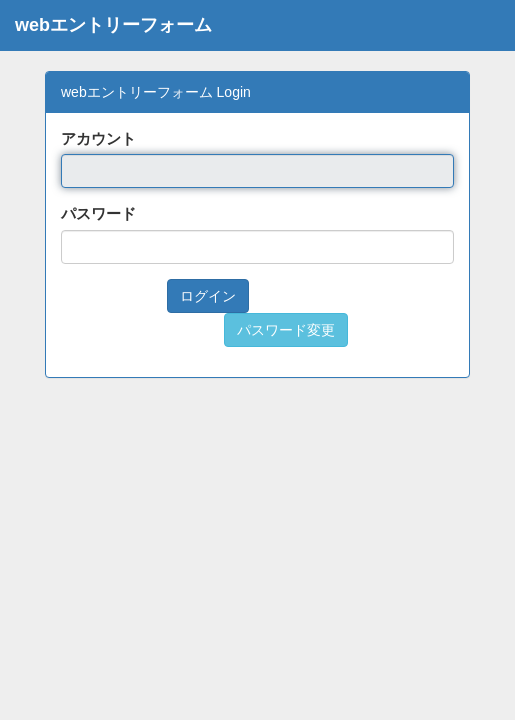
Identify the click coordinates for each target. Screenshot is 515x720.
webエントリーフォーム (113, 25)
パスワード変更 (286, 330)
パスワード (98, 213)
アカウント (98, 138)
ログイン (208, 296)
